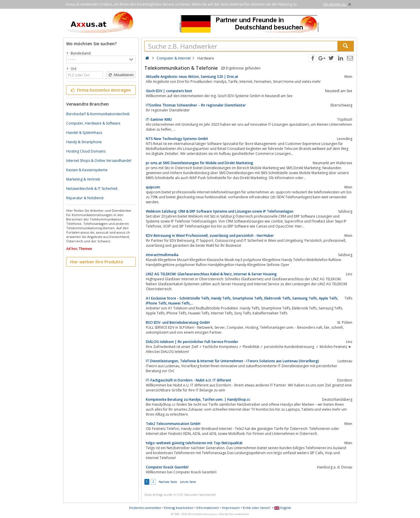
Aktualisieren (121, 75)
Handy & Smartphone (84, 142)
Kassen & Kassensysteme (87, 170)
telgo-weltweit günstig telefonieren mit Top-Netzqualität (194, 443)
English (283, 508)
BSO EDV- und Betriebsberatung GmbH (178, 322)
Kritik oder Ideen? (257, 508)
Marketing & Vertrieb (83, 179)
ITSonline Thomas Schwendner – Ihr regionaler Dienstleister (196, 105)
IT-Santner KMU (159, 119)
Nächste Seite (168, 482)
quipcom (153, 187)
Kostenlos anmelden (145, 508)
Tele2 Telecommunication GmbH (173, 424)
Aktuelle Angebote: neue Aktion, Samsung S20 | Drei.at (192, 77)
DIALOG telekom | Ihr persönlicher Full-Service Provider (192, 342)
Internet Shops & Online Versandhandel (99, 161)
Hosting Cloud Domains (86, 151)
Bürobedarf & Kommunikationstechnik (98, 114)
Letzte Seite (188, 482)
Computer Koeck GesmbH (167, 467)
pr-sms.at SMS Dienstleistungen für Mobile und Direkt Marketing (199, 163)
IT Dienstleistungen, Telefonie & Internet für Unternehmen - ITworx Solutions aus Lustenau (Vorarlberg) (232, 361)
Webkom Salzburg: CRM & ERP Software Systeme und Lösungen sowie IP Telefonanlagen (220, 211)
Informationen (208, 508)
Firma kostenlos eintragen (100, 90)
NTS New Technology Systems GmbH (177, 139)
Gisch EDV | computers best (169, 91)
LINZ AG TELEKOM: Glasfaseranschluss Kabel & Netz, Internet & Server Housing (211, 274)
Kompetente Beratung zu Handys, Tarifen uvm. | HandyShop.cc (198, 399)
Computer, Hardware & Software (93, 123)
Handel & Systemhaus (84, 133)
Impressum (231, 508)
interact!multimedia (162, 255)
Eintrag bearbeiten (179, 508)
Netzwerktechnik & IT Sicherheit (92, 189)
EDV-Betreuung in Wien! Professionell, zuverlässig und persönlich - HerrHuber (210, 236)
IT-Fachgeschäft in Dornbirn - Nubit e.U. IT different (189, 380)
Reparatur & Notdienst (85, 198)
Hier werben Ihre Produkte (97, 262)
